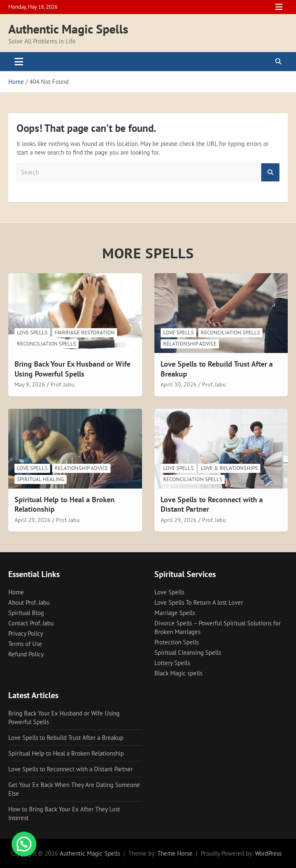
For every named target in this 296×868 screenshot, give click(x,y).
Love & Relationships (229, 468)
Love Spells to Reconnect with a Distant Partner (71, 769)
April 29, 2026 (32, 520)
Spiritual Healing (41, 479)
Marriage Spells (175, 613)
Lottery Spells (172, 663)
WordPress (268, 853)
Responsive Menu (279, 7)
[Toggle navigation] (19, 62)
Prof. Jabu (63, 384)
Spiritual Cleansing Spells (188, 652)
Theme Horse (175, 853)
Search (270, 173)
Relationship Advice (190, 344)
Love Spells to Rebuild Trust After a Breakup (66, 738)
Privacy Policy (26, 633)
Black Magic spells (178, 673)
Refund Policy (26, 654)
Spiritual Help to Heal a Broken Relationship (66, 753)
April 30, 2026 (179, 384)
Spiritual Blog (26, 613)
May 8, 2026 (30, 384)
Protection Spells (177, 642)
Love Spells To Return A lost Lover (199, 602)
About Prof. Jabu (29, 602)
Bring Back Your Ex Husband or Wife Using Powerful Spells (72, 369)
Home (16, 592)
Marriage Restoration (85, 333)
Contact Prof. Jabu (31, 623)
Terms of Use (25, 644)
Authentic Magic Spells (68, 29)
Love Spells (32, 333)
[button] (24, 844)
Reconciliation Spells (47, 344)
